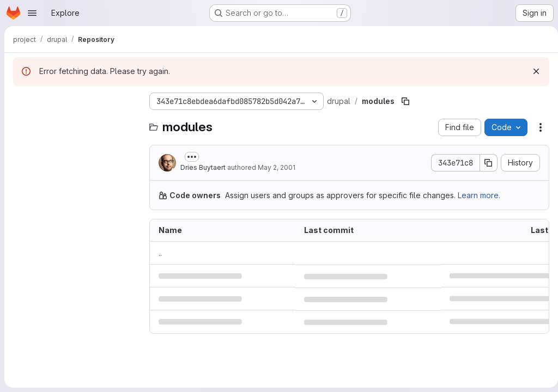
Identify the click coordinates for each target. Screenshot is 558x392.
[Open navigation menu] (32, 13)
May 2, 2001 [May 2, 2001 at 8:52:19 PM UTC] (277, 167)
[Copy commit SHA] (484, 163)
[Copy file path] (405, 101)
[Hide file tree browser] (22, 101)
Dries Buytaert (203, 167)
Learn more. (479, 195)
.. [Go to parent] (160, 253)
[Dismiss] (532, 71)
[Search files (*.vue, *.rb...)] (76, 123)
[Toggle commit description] (192, 157)
